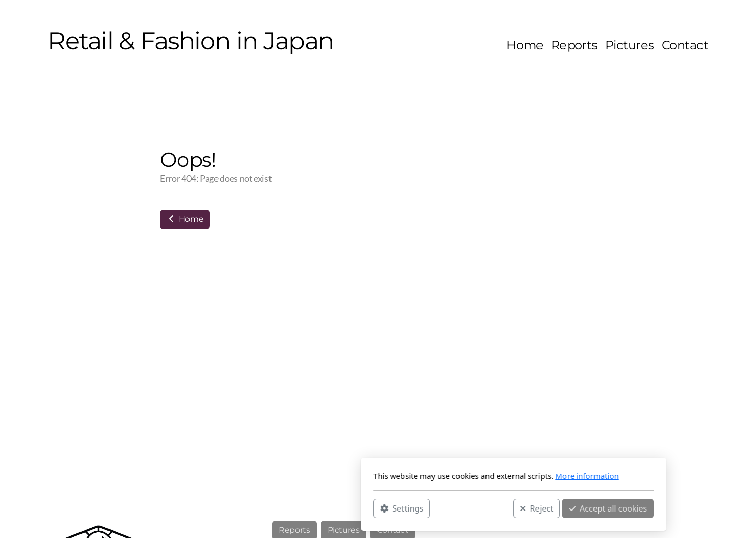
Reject (401, 508)
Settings (266, 508)
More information (452, 476)
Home (185, 219)
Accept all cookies (472, 508)
